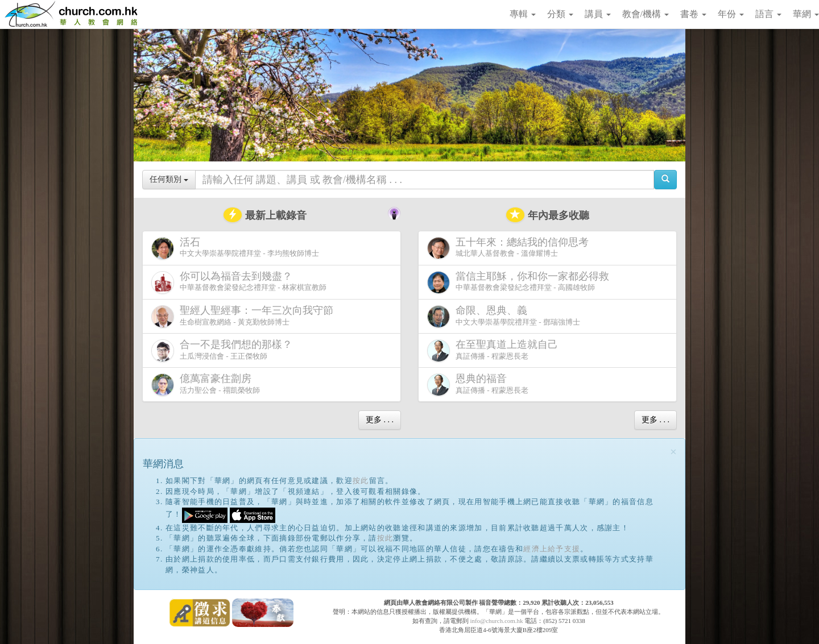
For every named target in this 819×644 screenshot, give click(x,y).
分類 (560, 14)
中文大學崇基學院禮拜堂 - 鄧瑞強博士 (504, 316)
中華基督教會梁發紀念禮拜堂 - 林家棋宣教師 (239, 282)
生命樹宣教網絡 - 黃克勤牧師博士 (245, 316)
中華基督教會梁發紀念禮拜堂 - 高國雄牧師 (520, 282)
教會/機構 (646, 14)
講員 (598, 14)
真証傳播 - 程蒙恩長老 (495, 350)
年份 (731, 14)
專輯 (523, 14)
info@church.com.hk (496, 621)
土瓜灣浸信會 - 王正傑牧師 (224, 350)
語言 (768, 14)
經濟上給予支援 (552, 549)
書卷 (693, 14)
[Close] (673, 452)
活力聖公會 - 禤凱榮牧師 (206, 385)
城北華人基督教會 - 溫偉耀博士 (510, 248)
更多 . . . (380, 420)
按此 (361, 481)
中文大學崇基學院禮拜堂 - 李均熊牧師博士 (235, 248)
